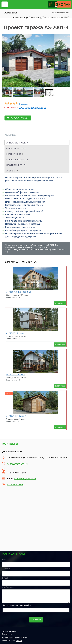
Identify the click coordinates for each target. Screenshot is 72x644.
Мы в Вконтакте (15, 484)
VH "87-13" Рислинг (15, 375)
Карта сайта (7, 634)
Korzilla (19, 641)
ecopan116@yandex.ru (25, 478)
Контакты (10, 444)
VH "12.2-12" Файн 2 (16, 416)
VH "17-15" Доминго (16, 333)
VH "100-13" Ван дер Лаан (19, 292)
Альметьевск (11, 12)
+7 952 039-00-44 (61, 12)
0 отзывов (24, 104)
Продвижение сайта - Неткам (15, 638)
